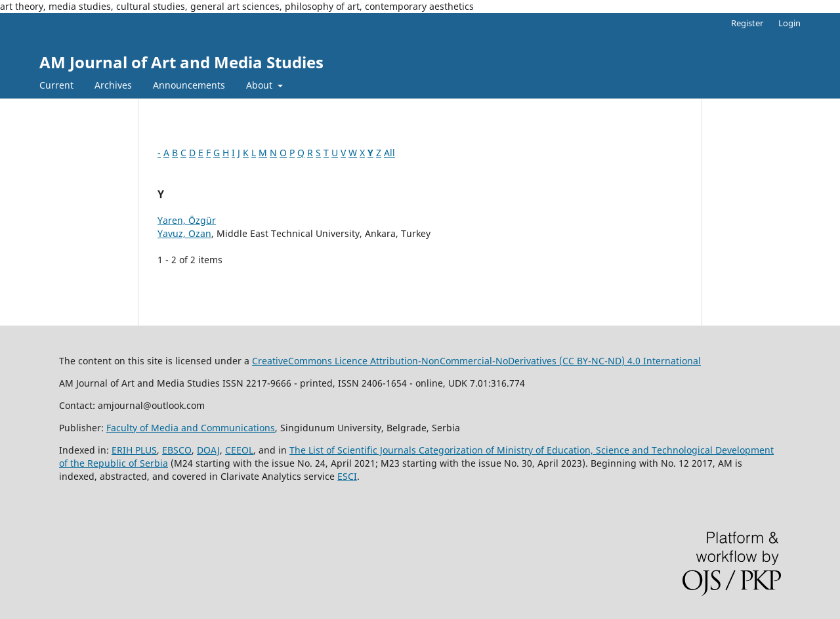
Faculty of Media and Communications (191, 428)
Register (747, 23)
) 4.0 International (661, 361)
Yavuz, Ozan (184, 233)
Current (56, 85)
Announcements (189, 85)
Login (789, 23)
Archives (113, 85)
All (389, 153)
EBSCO (177, 450)
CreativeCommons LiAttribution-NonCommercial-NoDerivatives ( (437, 361)
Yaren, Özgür (187, 220)
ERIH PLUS (134, 450)
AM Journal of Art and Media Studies (181, 62)
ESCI (347, 476)
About (261, 85)
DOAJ (208, 450)
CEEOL (239, 450)
